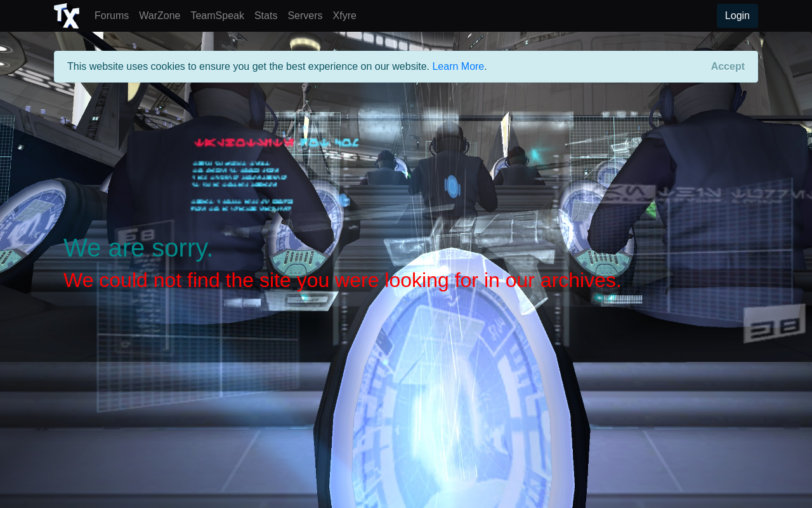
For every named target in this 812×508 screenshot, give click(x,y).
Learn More (458, 66)
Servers (307, 14)
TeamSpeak (220, 14)
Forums (114, 14)
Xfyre (345, 16)
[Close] (728, 67)
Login (737, 16)
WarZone (162, 14)
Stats (268, 14)
